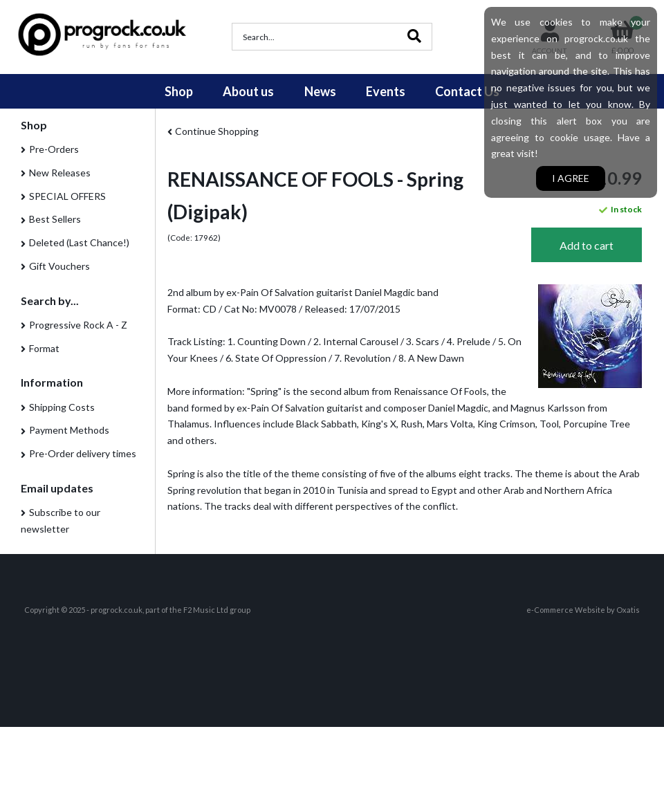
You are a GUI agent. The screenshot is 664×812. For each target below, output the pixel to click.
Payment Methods (69, 430)
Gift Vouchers (59, 266)
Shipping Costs (62, 407)
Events (386, 91)
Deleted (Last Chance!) (79, 242)
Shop (179, 91)
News (320, 91)
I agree (571, 178)
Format (44, 348)
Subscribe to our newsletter (61, 520)
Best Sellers (55, 219)
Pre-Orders (54, 149)
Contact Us (467, 91)
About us (248, 91)
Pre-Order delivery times (83, 453)
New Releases (60, 173)
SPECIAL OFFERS (67, 196)
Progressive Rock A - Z (78, 325)
